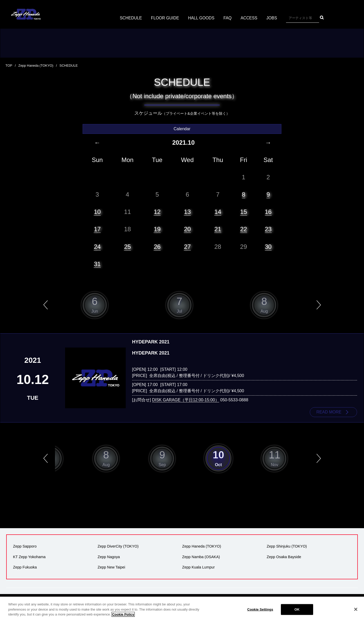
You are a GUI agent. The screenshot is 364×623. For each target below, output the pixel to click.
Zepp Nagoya (109, 557)
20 (187, 229)
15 (244, 211)
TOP (9, 66)
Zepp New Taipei (111, 567)
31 (97, 264)
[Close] (356, 612)
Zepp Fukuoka (25, 567)
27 (187, 246)
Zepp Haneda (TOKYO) (36, 66)
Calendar (182, 129)
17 (97, 229)
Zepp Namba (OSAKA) (201, 557)
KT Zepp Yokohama (29, 557)
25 (127, 246)
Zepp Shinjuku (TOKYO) (287, 546)
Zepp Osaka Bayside (284, 557)
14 (218, 211)
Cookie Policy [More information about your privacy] (123, 617)
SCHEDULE (130, 18)
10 (97, 211)
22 (244, 229)
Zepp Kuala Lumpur (198, 567)
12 (157, 211)
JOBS (272, 18)
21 (218, 229)
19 (157, 229)
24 (97, 246)
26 (157, 246)
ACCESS (250, 18)
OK (297, 612)
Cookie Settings (260, 612)
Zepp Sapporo (25, 546)
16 (268, 211)
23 (268, 229)
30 (268, 246)
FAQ (228, 18)
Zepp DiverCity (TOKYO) (118, 546)
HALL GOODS (201, 18)
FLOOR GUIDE (165, 18)
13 (187, 211)
